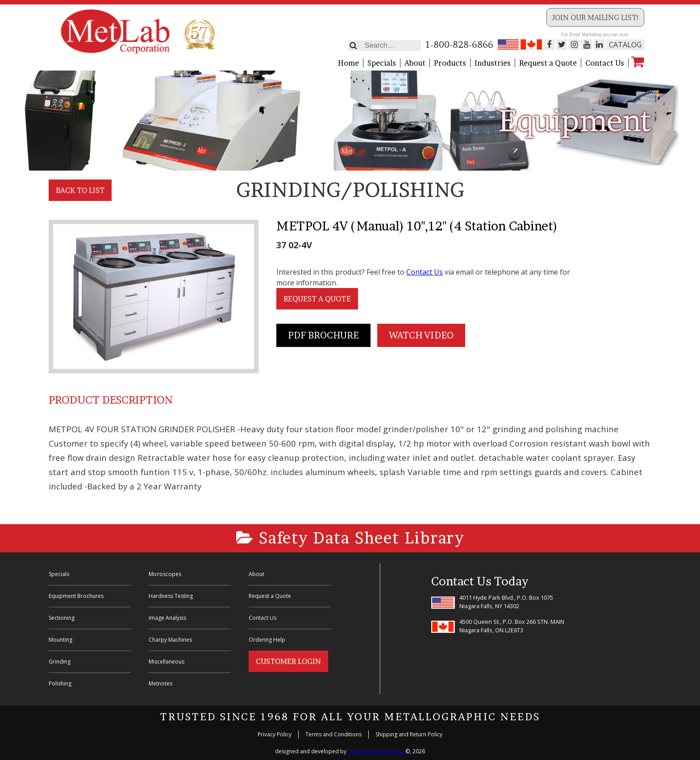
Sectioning (62, 618)
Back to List (80, 190)
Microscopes (165, 574)
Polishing (60, 683)
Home (348, 63)
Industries (493, 63)
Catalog (625, 45)
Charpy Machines (170, 640)
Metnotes (160, 683)
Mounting (60, 640)
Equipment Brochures (76, 596)
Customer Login (288, 661)
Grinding (60, 662)
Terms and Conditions (333, 734)
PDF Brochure (323, 335)
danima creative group (377, 751)
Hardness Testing (171, 596)
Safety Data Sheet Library (350, 538)
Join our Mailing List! (595, 17)
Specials (382, 63)
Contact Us (605, 63)
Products (450, 63)
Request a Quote (548, 63)
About (415, 63)
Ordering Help (267, 640)
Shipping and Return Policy (409, 734)
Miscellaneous (167, 662)
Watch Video (421, 335)
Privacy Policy (275, 734)
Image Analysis (167, 618)
